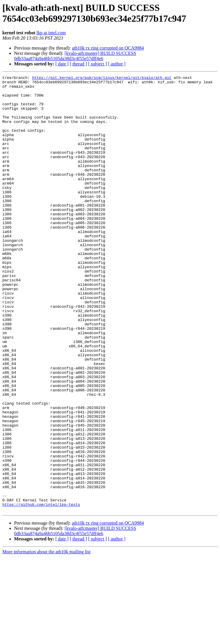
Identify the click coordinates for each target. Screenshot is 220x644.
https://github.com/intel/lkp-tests (41, 591)
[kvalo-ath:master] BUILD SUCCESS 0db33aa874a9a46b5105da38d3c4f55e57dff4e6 (75, 56)
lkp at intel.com (51, 33)
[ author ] (117, 64)
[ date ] (62, 64)
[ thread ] (78, 64)
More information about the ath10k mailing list (46, 639)
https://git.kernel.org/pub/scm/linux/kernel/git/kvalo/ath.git (102, 78)
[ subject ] (98, 64)
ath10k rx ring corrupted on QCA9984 (108, 48)
